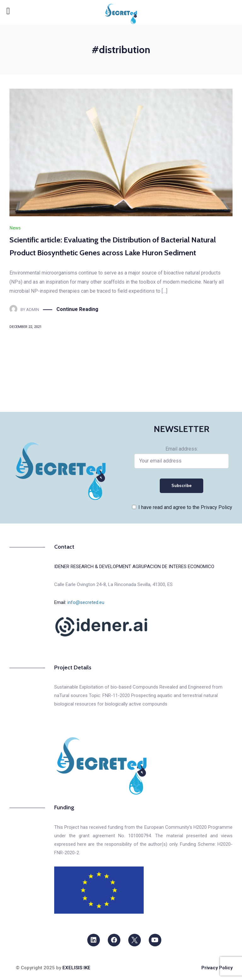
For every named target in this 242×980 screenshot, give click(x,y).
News (15, 228)
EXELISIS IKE (76, 968)
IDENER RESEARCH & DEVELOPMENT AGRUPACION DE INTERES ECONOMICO (134, 567)
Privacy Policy (217, 968)
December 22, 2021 (26, 327)
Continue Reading (77, 310)
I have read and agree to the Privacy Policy (185, 507)
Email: (79, 602)
